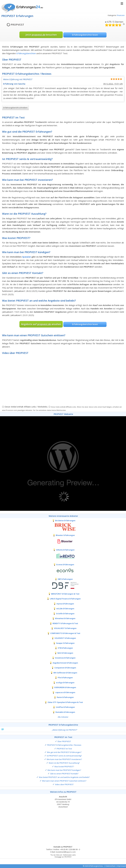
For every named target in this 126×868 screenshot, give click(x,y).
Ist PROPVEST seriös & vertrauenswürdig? (64, 756)
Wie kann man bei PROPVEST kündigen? (64, 770)
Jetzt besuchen (41, 35)
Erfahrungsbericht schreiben (15, 108)
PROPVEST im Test (64, 749)
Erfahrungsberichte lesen (85, 35)
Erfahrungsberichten (26, 53)
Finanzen (121, 15)
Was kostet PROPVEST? (64, 767)
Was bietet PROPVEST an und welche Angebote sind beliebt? (64, 777)
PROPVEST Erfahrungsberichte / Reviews (64, 745)
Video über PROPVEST (64, 784)
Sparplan (27, 257)
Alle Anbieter (63, 717)
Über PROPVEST (64, 741)
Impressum (122, 866)
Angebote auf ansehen (41, 324)
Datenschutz (110, 866)
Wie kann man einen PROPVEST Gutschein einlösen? (64, 781)
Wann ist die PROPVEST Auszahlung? (64, 763)
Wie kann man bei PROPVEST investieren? (64, 759)
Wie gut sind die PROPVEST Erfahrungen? (64, 752)
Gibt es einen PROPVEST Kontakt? (64, 774)
